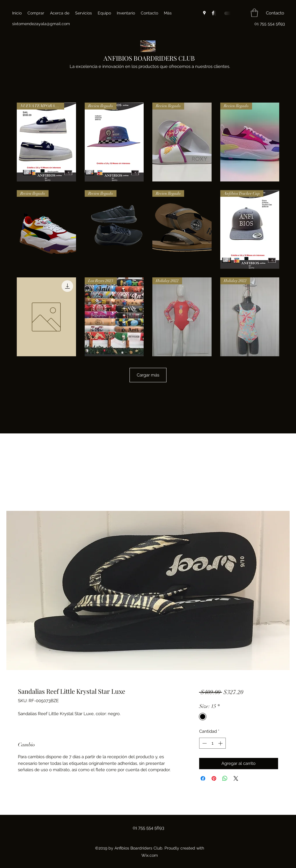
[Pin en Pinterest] (214, 778)
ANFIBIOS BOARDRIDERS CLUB (149, 58)
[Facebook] (213, 13)
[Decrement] (204, 743)
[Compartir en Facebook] (203, 778)
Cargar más (148, 375)
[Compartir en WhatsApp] (225, 778)
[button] (254, 13)
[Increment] (221, 743)
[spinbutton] (212, 743)
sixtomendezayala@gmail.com (41, 24)
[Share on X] (236, 778)
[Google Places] (204, 13)
